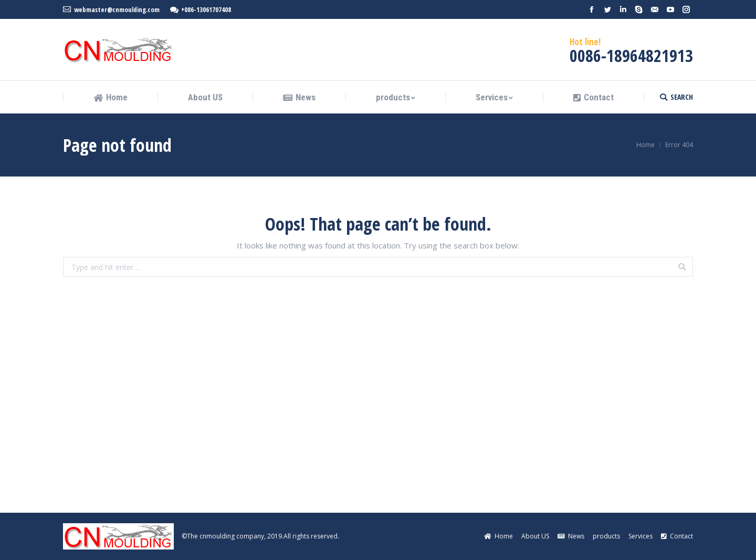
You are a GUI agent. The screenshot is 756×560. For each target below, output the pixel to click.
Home (645, 145)
